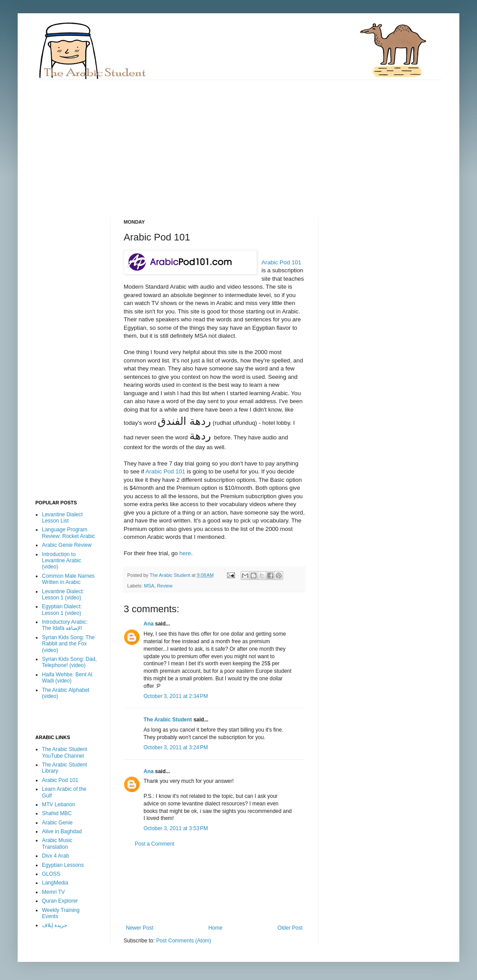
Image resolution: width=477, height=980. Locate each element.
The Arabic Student (168, 720)
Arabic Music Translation (57, 843)
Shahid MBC (57, 813)
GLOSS (51, 874)
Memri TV (53, 892)
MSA (149, 586)
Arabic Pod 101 (281, 262)
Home (216, 928)
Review (165, 586)
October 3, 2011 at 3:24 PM (176, 747)
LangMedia (55, 883)
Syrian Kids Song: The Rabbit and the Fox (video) (68, 644)
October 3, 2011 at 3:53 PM (176, 828)
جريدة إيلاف (55, 925)
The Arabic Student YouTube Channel (64, 752)
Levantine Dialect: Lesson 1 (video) (63, 595)
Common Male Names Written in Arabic (68, 579)
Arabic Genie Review (67, 545)
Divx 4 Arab (55, 856)
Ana (149, 624)
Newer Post (140, 928)
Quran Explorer (60, 901)
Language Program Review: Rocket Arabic (68, 533)
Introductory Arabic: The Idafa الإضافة (65, 625)
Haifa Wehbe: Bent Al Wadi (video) (67, 678)
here (185, 553)
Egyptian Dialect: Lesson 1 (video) (62, 610)
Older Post (290, 928)
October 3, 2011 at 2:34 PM (176, 696)
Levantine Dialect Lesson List (62, 518)
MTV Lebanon (59, 805)
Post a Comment (154, 844)
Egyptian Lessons (63, 865)
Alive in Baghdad (62, 831)
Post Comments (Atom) (184, 941)
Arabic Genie (57, 823)
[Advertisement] (126, 142)
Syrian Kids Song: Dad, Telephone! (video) (69, 662)
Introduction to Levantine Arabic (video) (62, 561)
